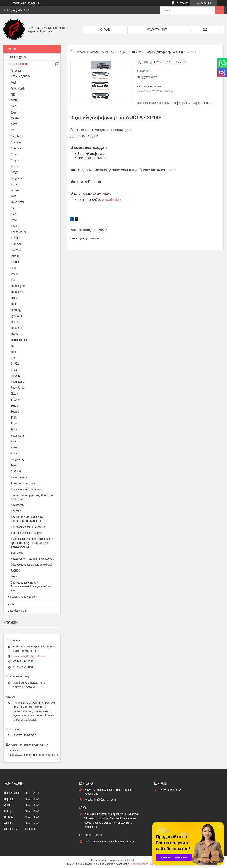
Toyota (15, 424)
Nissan (15, 370)
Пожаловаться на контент (146, 864)
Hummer (16, 244)
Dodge (15, 172)
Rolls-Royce (18, 388)
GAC (13, 208)
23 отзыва (182, 3)
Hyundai (16, 250)
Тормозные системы (23, 483)
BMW (14, 125)
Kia (13, 280)
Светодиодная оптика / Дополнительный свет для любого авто (31, 587)
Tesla (14, 430)
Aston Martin (18, 89)
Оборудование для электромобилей (32, 565)
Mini (14, 352)
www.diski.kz (111, 200)
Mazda (15, 334)
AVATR (14, 101)
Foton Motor (18, 202)
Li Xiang (16, 310)
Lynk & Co (17, 316)
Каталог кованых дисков (22, 597)
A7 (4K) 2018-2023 (130, 52)
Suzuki (15, 406)
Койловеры (18, 505)
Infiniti (15, 256)
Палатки (16, 511)
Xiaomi (15, 454)
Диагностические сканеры (26, 533)
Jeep (14, 268)
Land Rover (17, 292)
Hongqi (15, 238)
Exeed (14, 184)
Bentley (15, 119)
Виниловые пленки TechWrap (28, 527)
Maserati (16, 322)
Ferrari (15, 190)
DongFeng (17, 178)
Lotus (14, 304)
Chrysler (16, 160)
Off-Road (16, 472)
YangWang (17, 459)
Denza (14, 166)
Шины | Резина (20, 478)
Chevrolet (16, 149)
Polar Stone (17, 382)
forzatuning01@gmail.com (29, 656)
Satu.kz (131, 860)
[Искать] (219, 10)
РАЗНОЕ (15, 571)
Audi (105, 52)
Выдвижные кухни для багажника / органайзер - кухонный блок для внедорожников (32, 543)
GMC (13, 214)
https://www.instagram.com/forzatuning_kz (34, 755)
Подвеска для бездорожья (26, 489)
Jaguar (15, 262)
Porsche (16, 376)
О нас (11, 604)
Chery (14, 154)
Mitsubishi (17, 328)
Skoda (15, 394)
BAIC (13, 107)
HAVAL (15, 226)
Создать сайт (19, 3)
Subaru (15, 412)
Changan (16, 142)
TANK (14, 418)
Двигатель (17, 553)
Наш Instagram (17, 57)
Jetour (15, 274)
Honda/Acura (19, 232)
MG (13, 346)
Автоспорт (17, 71)
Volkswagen (18, 436)
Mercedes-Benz (19, 340)
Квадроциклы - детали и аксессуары (33, 559)
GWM (14, 220)
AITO (13, 95)
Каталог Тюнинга (18, 64)
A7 (113, 52)
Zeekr (14, 466)
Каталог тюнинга (157, 30)
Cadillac (16, 136)
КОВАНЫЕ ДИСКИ (21, 77)
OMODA (15, 364)
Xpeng (15, 448)
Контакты (105, 30)
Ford (14, 196)
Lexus (14, 298)
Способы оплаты (17, 611)
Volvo (14, 442)
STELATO (15, 400)
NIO (13, 358)
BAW (13, 113)
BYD (13, 131)
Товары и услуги (87, 52)
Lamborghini (19, 286)
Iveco (14, 577)
